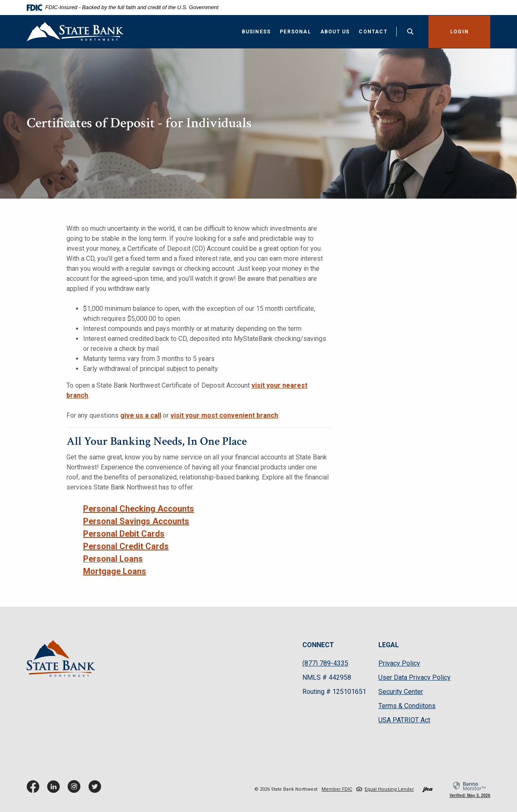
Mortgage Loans (115, 571)
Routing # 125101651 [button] (334, 692)
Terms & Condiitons (407, 706)
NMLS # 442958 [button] (327, 677)
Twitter (96, 790)
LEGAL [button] (389, 645)
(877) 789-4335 (325, 663)
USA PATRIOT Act (404, 720)
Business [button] (255, 32)
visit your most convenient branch (224, 415)
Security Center (401, 692)
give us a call (141, 415)
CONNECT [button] (318, 645)
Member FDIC (337, 789)
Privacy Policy (399, 663)
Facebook (35, 790)
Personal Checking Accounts (139, 509)
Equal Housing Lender (389, 789)
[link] (470, 789)
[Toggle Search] (409, 32)
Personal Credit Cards (126, 546)
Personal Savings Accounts (136, 521)
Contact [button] (372, 32)
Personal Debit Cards (124, 534)
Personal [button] (295, 32)
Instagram (76, 790)
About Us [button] (334, 32)
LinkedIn (55, 790)
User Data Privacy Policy (414, 678)
